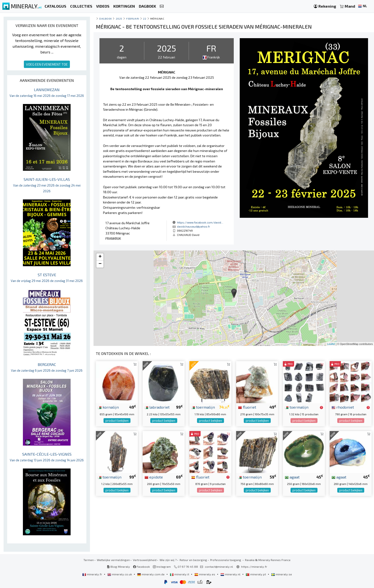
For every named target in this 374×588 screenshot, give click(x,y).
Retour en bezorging (193, 560)
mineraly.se (282, 574)
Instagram (162, 567)
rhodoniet (343, 407)
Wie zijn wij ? (168, 560)
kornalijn (108, 407)
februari (133, 18)
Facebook (141, 567)
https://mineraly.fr (254, 567)
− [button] (100, 264)
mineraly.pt (256, 574)
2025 (119, 18)
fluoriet (247, 407)
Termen (89, 560)
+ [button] (100, 257)
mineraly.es (205, 574)
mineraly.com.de (151, 574)
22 (145, 18)
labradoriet (157, 407)
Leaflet (331, 344)
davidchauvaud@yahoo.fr (194, 226)
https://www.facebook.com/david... (200, 222)
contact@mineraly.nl (219, 567)
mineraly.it (180, 574)
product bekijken (117, 421)
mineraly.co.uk (120, 574)
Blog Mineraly (118, 567)
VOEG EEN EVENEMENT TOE (47, 64)
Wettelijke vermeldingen (113, 560)
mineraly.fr (93, 574)
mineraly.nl (231, 574)
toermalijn (203, 407)
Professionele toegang (226, 560)
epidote (154, 477)
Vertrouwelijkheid (145, 560)
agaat (292, 477)
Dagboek (106, 18)
